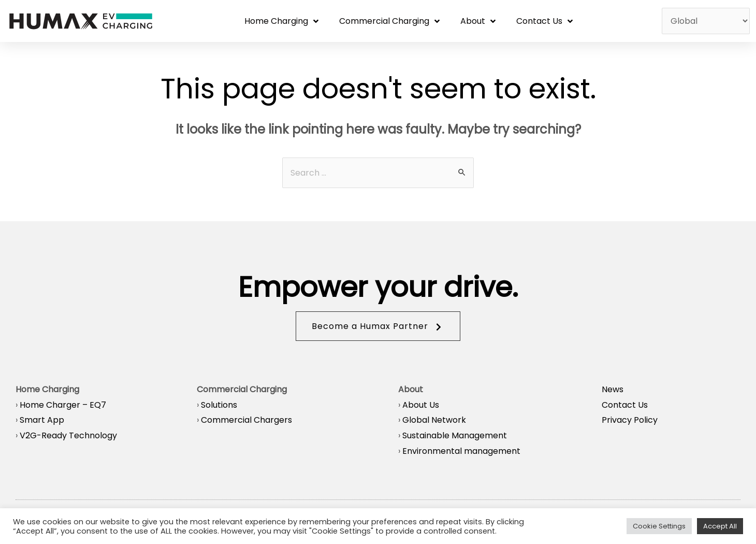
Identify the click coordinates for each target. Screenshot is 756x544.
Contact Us (544, 21)
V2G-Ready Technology (68, 435)
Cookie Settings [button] (659, 526)
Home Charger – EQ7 (63, 405)
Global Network (434, 420)
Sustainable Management (455, 435)
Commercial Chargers (246, 420)
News (613, 389)
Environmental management (461, 451)
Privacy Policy (630, 420)
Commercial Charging (389, 21)
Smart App (42, 420)
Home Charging (281, 21)
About (478, 21)
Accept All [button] (720, 526)
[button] (378, 326)
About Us (421, 405)
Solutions (219, 405)
